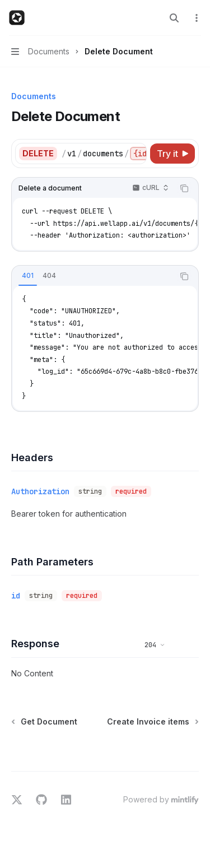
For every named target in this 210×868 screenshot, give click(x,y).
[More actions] (195, 18)
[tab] (28, 276)
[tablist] (93, 276)
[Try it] (172, 154)
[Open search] (174, 18)
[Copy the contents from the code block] (184, 188)
